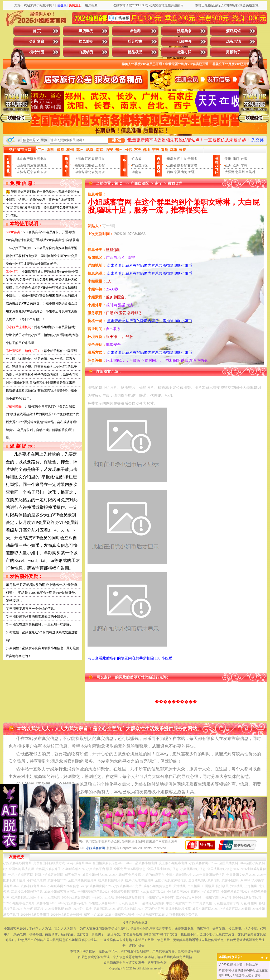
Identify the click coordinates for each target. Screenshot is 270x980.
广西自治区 (140, 165)
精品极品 (135, 52)
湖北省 (90, 172)
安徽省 (90, 165)
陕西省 (182, 165)
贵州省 (192, 159)
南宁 (158, 183)
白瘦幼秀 (86, 52)
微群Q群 (184, 52)
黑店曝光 (86, 31)
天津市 (32, 159)
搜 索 (117, 140)
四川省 (182, 159)
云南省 (172, 165)
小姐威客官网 (95, 848)
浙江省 (100, 159)
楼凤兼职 (86, 42)
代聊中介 (184, 42)
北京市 (21, 159)
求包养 (135, 31)
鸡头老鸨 (233, 42)
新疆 (191, 172)
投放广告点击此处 (135, 923)
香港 (228, 159)
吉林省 (21, 172)
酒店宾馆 (233, 31)
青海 (184, 172)
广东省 (137, 159)
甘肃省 (192, 165)
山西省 (21, 165)
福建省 (79, 165)
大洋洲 (230, 172)
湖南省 (79, 172)
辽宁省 (32, 172)
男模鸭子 (233, 52)
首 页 (37, 31)
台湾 (244, 159)
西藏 (170, 172)
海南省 (137, 172)
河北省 (42, 159)
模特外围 (37, 52)
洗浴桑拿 (184, 31)
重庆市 (172, 159)
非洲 (244, 165)
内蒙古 (32, 165)
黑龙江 (42, 165)
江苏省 (90, 159)
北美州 (240, 172)
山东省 (42, 172)
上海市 (79, 159)
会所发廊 (37, 42)
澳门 (236, 159)
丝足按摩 (135, 42)
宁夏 (177, 172)
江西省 (100, 165)
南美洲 (250, 172)
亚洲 (228, 165)
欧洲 (236, 165)
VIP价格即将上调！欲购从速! (239, 965)
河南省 (100, 172)
